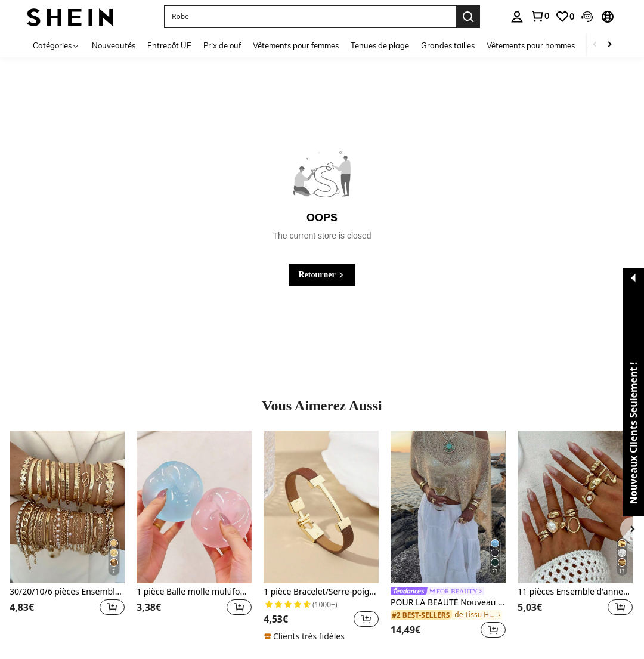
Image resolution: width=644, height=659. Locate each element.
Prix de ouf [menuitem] (222, 45)
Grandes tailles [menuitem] (448, 45)
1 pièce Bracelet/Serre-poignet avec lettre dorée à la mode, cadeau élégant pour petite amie (321, 592)
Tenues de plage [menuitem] (380, 45)
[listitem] (67, 536)
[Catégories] (56, 45)
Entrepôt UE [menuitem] (169, 45)
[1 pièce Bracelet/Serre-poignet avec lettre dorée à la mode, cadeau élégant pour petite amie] (321, 507)
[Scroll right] (609, 45)
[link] (540, 16)
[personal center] (517, 17)
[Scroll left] (595, 45)
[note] (306, 636)
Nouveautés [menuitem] (114, 45)
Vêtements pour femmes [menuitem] (296, 45)
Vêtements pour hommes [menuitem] (531, 45)
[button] (310, 17)
